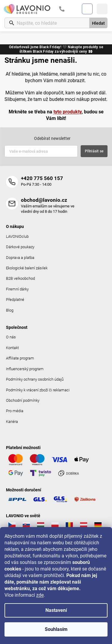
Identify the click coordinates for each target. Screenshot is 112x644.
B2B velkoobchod (20, 278)
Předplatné (15, 300)
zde (40, 595)
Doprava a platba (20, 258)
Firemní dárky (17, 289)
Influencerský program (25, 369)
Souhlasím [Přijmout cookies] (56, 629)
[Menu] (102, 9)
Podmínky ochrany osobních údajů (35, 379)
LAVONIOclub (17, 236)
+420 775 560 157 (42, 178)
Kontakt (12, 348)
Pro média (15, 411)
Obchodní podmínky (23, 400)
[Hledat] (56, 23)
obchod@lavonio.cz (44, 200)
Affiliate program (20, 358)
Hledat (98, 23)
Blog (10, 310)
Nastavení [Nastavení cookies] (56, 610)
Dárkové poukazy (20, 247)
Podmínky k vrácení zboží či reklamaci (38, 390)
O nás (11, 337)
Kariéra (12, 422)
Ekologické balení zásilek (27, 268)
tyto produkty (67, 112)
